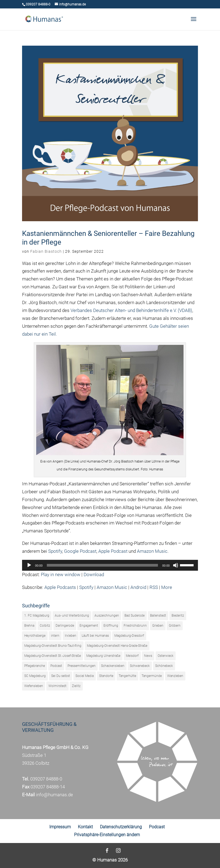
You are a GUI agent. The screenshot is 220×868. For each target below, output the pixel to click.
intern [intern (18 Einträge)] (55, 636)
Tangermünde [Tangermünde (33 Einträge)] (152, 676)
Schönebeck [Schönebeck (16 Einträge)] (164, 666)
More (167, 587)
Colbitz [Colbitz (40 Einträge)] (45, 626)
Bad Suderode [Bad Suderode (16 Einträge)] (135, 616)
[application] (110, 565)
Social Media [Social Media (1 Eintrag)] (85, 676)
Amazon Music (152, 551)
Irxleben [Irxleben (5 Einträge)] (71, 636)
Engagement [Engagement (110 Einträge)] (89, 626)
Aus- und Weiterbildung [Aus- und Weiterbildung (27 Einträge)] (72, 616)
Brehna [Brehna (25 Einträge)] (29, 626)
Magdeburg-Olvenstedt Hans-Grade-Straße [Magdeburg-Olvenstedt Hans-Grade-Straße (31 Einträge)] (117, 646)
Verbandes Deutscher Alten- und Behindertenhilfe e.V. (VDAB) (131, 310)
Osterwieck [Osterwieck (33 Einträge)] (166, 656)
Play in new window (61, 574)
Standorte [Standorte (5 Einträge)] (106, 676)
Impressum (60, 827)
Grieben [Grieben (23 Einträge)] (158, 626)
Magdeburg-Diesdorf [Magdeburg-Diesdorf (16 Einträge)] (129, 636)
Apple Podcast (113, 551)
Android (138, 587)
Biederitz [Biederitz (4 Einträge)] (178, 616)
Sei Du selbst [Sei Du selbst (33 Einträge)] (61, 676)
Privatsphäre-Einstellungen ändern (107, 835)
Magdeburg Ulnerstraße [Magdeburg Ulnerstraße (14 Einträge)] (103, 656)
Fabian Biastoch (46, 251)
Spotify (55, 551)
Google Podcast (80, 551)
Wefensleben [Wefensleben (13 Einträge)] (34, 686)
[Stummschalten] (176, 565)
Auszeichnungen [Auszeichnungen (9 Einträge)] (107, 616)
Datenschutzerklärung (121, 827)
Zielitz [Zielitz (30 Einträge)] (76, 686)
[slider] (102, 565)
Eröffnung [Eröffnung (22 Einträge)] (111, 626)
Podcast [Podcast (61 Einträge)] (56, 666)
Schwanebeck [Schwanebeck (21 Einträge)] (140, 666)
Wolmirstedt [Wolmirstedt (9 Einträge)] (57, 686)
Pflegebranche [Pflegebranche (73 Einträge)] (35, 666)
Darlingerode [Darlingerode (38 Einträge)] (65, 626)
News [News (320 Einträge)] (148, 656)
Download (94, 574)
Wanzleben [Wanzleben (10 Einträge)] (175, 676)
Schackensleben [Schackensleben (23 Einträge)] (113, 666)
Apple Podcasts (60, 587)
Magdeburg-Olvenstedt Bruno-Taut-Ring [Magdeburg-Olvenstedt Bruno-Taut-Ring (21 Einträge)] (53, 646)
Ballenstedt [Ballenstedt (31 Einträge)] (158, 616)
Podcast (157, 827)
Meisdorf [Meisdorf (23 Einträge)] (132, 656)
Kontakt (85, 827)
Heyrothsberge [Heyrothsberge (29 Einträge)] (35, 636)
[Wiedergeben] (29, 565)
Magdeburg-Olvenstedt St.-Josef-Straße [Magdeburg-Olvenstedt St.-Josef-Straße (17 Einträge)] (53, 656)
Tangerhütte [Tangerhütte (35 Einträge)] (127, 676)
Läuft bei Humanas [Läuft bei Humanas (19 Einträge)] (95, 636)
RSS (154, 587)
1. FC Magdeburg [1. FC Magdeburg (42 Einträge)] (37, 616)
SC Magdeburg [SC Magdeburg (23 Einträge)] (35, 676)
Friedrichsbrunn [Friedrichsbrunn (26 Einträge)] (135, 626)
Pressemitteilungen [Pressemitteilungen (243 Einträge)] (82, 666)
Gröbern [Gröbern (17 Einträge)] (175, 626)
